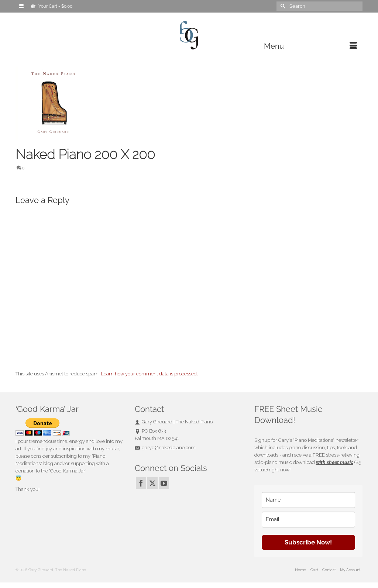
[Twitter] (152, 483)
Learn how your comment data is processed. (149, 374)
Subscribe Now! (308, 542)
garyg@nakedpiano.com (165, 448)
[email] (308, 520)
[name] (308, 500)
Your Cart (52, 6)
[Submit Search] (282, 6)
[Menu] (310, 46)
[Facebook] (141, 483)
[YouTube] (164, 483)
